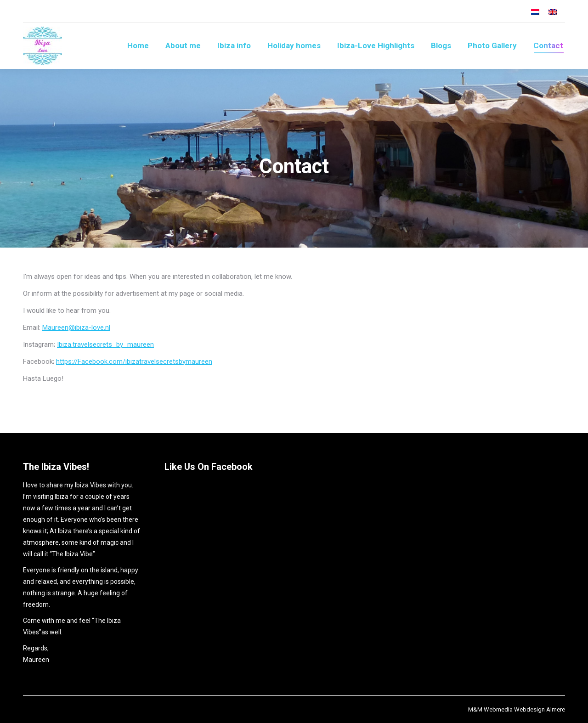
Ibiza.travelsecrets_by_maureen (105, 345)
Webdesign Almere (540, 709)
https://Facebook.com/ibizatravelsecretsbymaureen (134, 361)
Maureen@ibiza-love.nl (76, 328)
